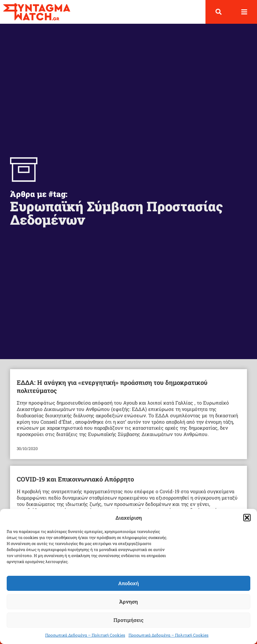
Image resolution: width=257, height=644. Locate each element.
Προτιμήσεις (128, 620)
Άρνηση (128, 602)
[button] (247, 518)
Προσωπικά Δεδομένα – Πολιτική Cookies (85, 635)
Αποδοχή (128, 583)
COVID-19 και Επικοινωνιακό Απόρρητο (75, 479)
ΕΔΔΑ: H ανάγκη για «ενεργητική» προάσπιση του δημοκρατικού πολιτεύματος (112, 386)
